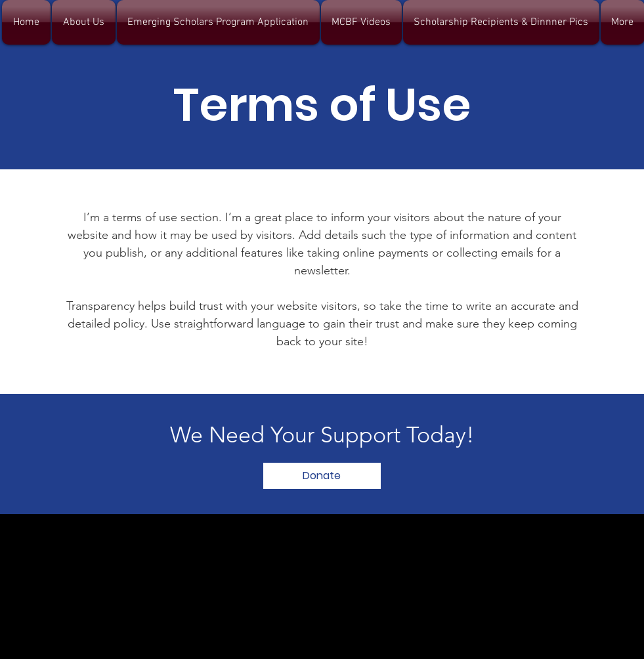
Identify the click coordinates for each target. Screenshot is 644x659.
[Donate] (322, 476)
